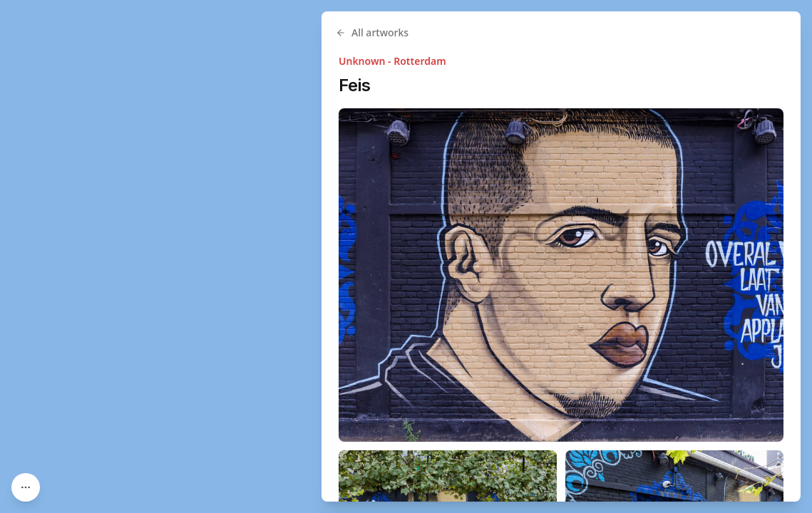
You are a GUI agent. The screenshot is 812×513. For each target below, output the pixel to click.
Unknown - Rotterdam (392, 61)
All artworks (372, 32)
